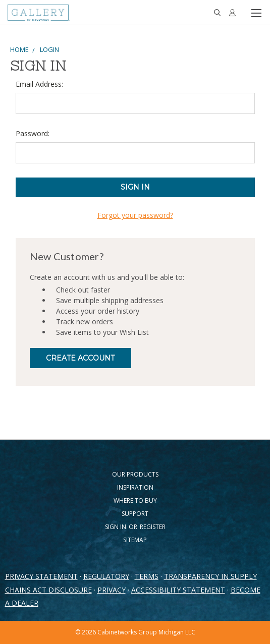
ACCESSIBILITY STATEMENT (178, 590)
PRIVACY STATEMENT (41, 576)
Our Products (135, 474)
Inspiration (135, 487)
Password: (33, 133)
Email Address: (39, 84)
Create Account (80, 358)
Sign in (116, 527)
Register (153, 527)
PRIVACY (112, 590)
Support (135, 514)
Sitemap (135, 540)
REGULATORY (106, 576)
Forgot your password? (135, 215)
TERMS (147, 576)
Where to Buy (135, 501)
